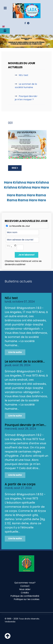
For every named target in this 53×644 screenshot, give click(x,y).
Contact (25, 586)
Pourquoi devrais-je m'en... (25, 425)
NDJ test (11, 298)
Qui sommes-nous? (25, 583)
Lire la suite (15, 352)
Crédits (25, 593)
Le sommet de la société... (25, 361)
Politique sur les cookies (27, 599)
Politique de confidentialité (25, 596)
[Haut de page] (8, 638)
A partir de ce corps (20, 484)
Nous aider (25, 589)
